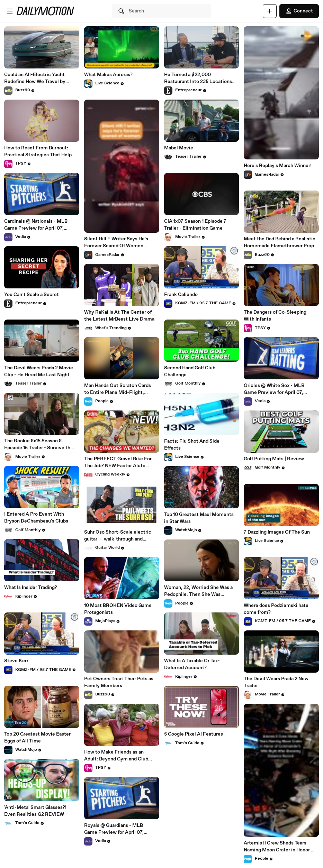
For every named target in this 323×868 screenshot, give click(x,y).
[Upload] (270, 11)
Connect (299, 11)
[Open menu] (10, 11)
